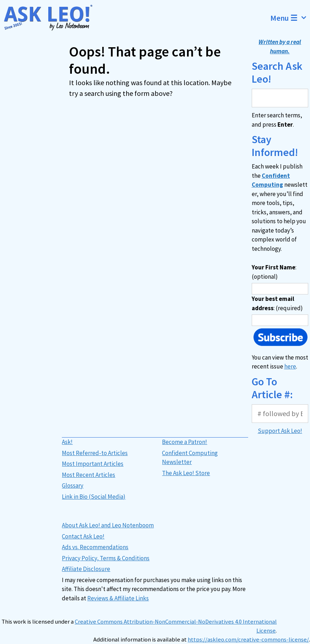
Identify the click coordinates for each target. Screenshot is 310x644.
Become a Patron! (184, 442)
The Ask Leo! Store (186, 473)
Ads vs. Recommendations (95, 547)
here (290, 366)
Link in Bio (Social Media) (94, 497)
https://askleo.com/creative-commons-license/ (248, 640)
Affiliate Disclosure (86, 569)
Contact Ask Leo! (83, 536)
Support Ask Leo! (280, 431)
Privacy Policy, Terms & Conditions (106, 558)
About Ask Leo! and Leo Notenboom (108, 525)
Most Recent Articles (88, 475)
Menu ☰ (290, 18)
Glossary (73, 486)
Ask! (67, 442)
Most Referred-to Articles (95, 453)
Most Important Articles (93, 464)
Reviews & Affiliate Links (118, 598)
